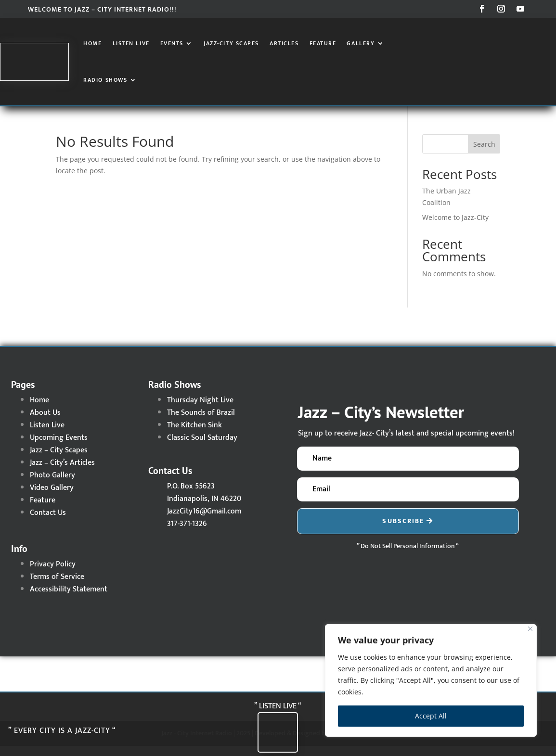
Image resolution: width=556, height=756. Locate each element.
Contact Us (48, 523)
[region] (431, 680)
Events (172, 43)
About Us (45, 423)
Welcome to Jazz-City (455, 227)
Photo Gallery (52, 485)
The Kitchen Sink (194, 435)
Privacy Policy (53, 574)
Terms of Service (57, 587)
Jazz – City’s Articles (62, 473)
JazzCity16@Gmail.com (204, 521)
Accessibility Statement (69, 599)
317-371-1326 (187, 534)
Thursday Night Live (200, 410)
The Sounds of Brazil (201, 423)
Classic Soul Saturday (202, 448)
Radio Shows (105, 80)
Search (484, 154)
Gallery (361, 43)
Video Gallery (52, 498)
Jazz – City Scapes (59, 460)
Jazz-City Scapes (231, 43)
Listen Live (131, 43)
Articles (284, 43)
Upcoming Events (59, 448)
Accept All (431, 716)
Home (92, 43)
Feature (323, 43)
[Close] (530, 629)
